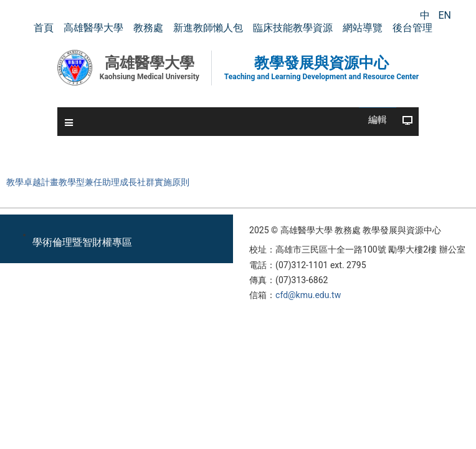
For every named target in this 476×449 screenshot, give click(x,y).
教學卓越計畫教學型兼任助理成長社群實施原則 (98, 182)
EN (445, 15)
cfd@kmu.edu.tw (308, 295)
